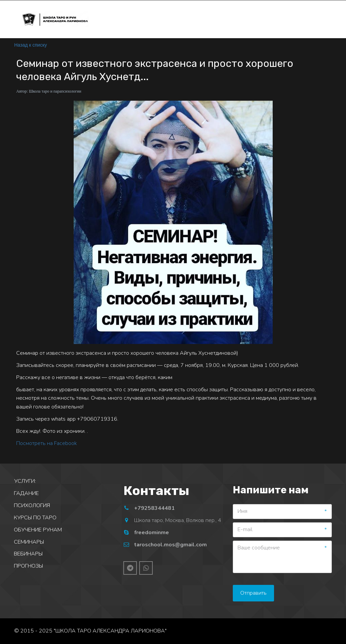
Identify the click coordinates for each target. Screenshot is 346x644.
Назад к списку (31, 45)
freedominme (152, 532)
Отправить (253, 593)
